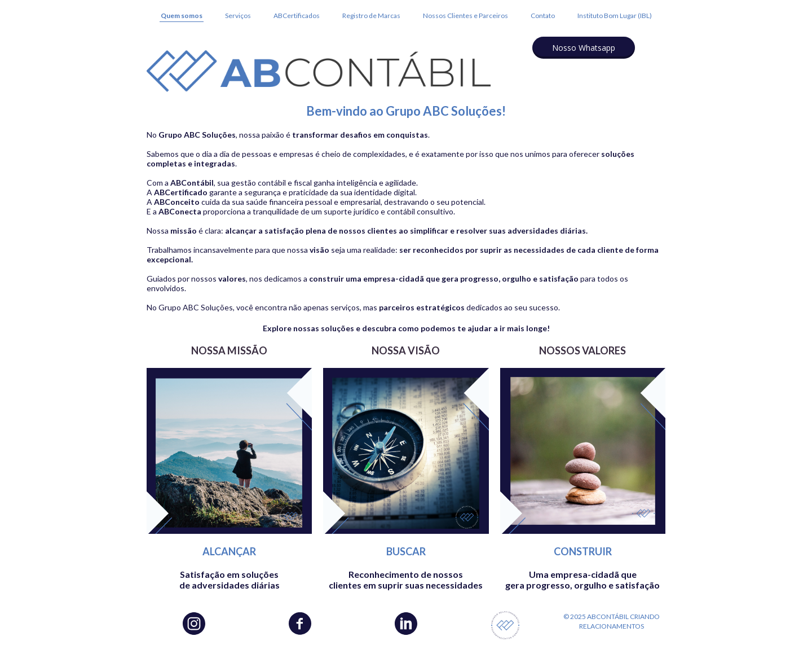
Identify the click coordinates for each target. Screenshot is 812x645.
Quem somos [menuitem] (182, 16)
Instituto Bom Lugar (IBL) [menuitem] (615, 16)
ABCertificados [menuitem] (297, 16)
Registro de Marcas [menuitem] (371, 16)
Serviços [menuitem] (238, 16)
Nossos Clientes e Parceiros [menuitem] (465, 16)
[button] (584, 48)
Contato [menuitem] (543, 16)
